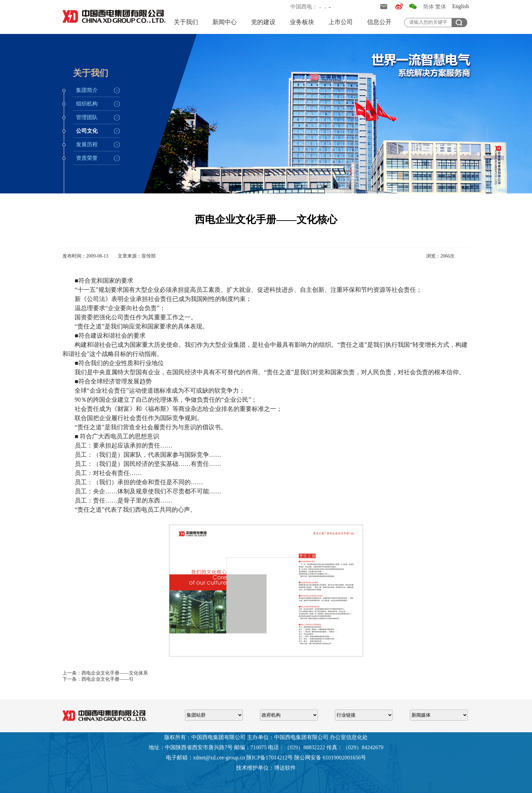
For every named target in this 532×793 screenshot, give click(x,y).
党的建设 (263, 22)
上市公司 (341, 22)
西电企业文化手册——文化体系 (115, 673)
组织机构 (87, 104)
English (461, 6)
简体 (429, 7)
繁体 (441, 7)
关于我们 (186, 22)
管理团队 (87, 117)
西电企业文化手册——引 (108, 679)
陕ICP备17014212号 (270, 758)
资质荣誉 (87, 158)
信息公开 (379, 22)
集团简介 (87, 90)
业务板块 (302, 22)
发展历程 (87, 144)
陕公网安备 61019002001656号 (330, 758)
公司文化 (87, 131)
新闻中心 (225, 22)
